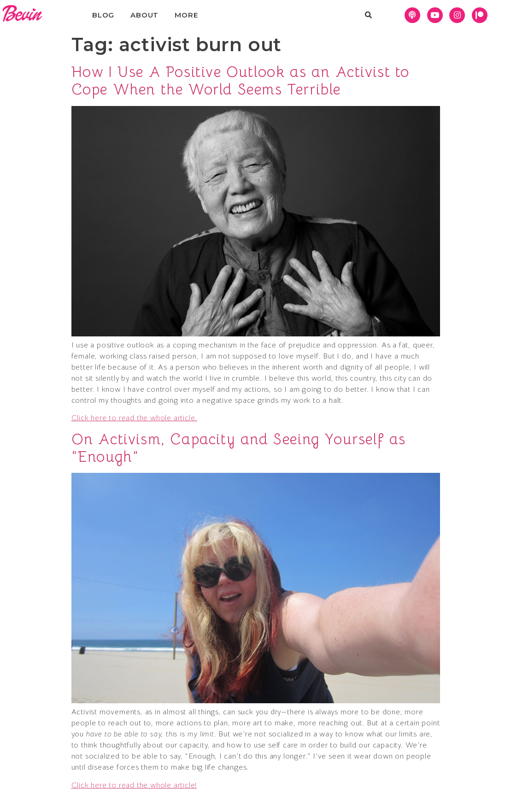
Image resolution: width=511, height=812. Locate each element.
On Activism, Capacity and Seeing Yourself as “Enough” (239, 448)
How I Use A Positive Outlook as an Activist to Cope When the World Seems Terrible (241, 81)
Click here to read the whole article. (135, 418)
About (144, 15)
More (186, 15)
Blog (103, 15)
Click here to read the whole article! (134, 785)
